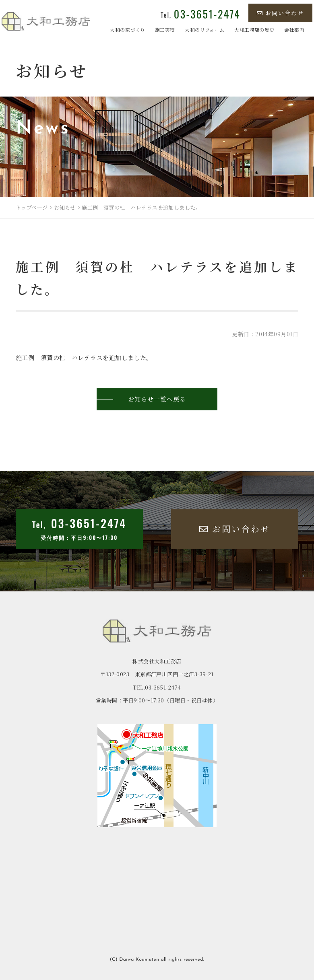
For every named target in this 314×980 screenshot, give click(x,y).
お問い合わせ (280, 13)
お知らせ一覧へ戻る (157, 399)
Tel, (200, 15)
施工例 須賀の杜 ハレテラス (59, 357)
